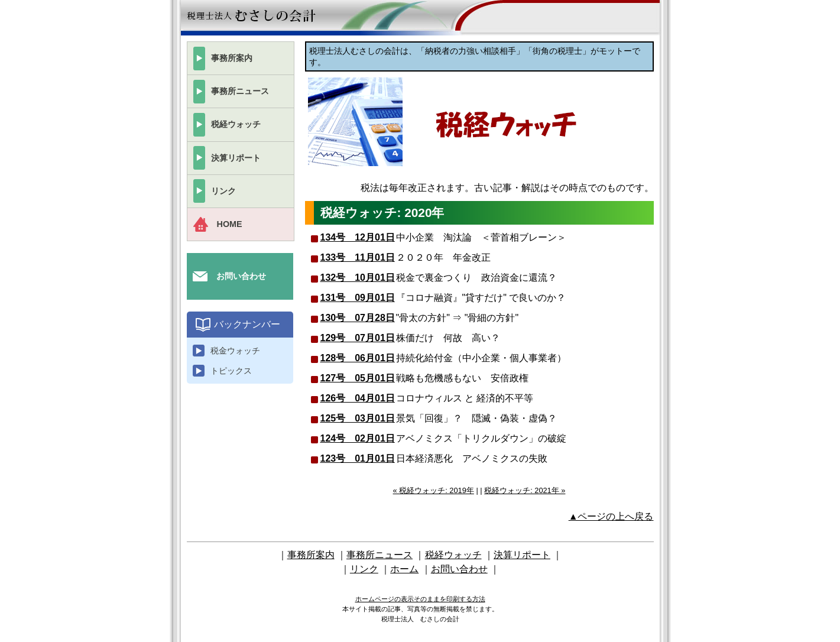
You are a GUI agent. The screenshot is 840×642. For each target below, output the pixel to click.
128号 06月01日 (358, 358)
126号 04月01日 (358, 398)
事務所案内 (232, 58)
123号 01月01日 (358, 458)
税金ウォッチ (235, 351)
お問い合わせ (241, 276)
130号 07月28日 (358, 318)
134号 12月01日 (358, 237)
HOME (230, 224)
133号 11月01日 (358, 257)
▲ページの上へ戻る (611, 516)
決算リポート (236, 158)
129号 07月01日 (358, 338)
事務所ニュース (240, 91)
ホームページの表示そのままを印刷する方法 (420, 599)
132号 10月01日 (358, 278)
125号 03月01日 (358, 418)
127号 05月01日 (358, 378)
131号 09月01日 (358, 298)
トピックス (231, 371)
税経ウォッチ (236, 124)
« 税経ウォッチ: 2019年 (434, 490)
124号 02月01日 (358, 438)
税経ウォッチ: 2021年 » (525, 490)
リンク (223, 191)
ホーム (404, 569)
